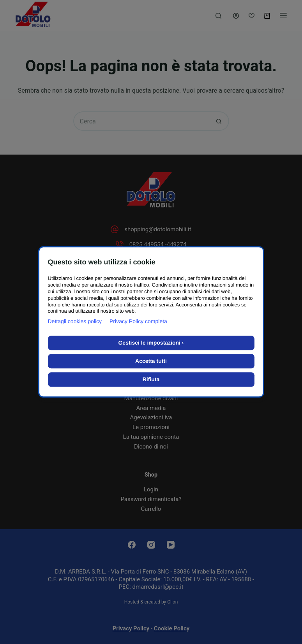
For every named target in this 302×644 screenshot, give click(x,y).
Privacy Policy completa (138, 322)
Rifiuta (151, 380)
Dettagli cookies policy (75, 322)
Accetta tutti (151, 361)
